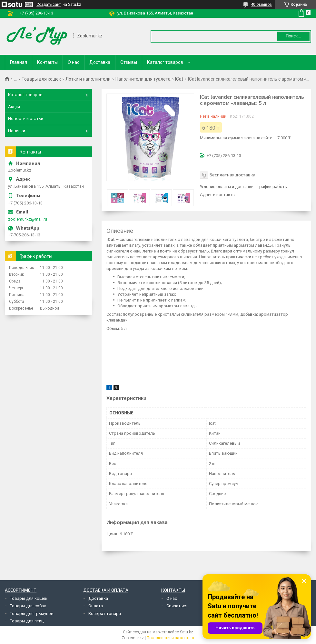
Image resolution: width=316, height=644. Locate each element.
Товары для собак (28, 606)
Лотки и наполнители (88, 79)
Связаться (177, 606)
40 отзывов (261, 5)
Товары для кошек (41, 79)
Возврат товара (105, 614)
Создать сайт (49, 5)
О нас (74, 62)
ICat (179, 79)
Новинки (17, 131)
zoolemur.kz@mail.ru (28, 219)
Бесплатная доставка (232, 175)
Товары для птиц (27, 621)
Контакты (47, 62)
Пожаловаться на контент (171, 638)
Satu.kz (187, 632)
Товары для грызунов (32, 614)
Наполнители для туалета (143, 79)
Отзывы (129, 62)
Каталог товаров (165, 62)
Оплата (96, 606)
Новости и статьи (26, 119)
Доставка (100, 62)
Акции (14, 107)
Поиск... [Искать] (293, 36)
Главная (19, 62)
